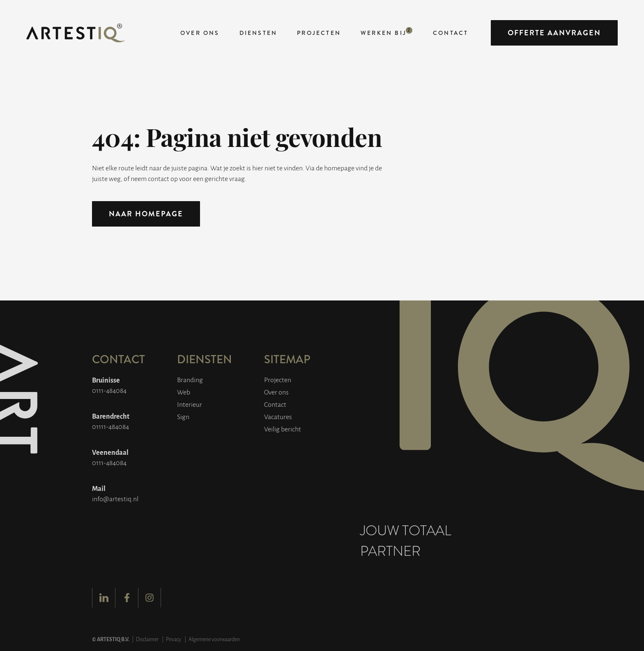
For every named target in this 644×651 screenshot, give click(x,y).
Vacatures (278, 416)
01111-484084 (110, 426)
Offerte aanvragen (554, 33)
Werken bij (384, 33)
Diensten (259, 33)
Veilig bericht (283, 429)
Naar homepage (146, 214)
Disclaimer (147, 639)
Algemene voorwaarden (214, 639)
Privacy (174, 639)
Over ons (200, 33)
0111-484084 (109, 390)
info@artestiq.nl (115, 499)
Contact (451, 33)
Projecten (319, 33)
